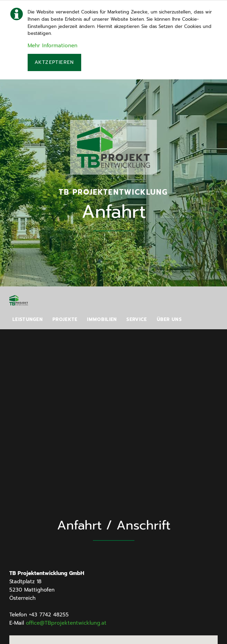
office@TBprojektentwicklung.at (66, 623)
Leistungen (28, 319)
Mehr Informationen (53, 46)
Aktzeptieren (54, 62)
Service (137, 319)
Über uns (169, 319)
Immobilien (102, 319)
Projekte (65, 319)
